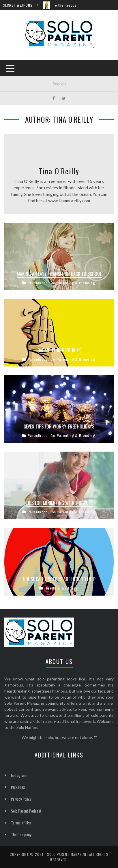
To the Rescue (67, 5)
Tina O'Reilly (59, 171)
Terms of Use (21, 823)
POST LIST (19, 787)
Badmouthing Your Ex (59, 350)
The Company (21, 834)
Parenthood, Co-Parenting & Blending (61, 283)
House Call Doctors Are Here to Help (59, 579)
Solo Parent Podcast (26, 811)
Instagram (19, 775)
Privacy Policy (21, 799)
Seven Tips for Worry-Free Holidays (59, 426)
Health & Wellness (61, 588)
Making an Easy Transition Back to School (59, 274)
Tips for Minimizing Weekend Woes (59, 503)
